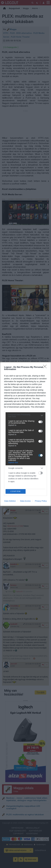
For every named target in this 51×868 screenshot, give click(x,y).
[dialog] (26, 434)
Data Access (25, 501)
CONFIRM (16, 491)
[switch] (41, 422)
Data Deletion (10, 501)
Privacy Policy (41, 501)
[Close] (46, 367)
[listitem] (26, 415)
